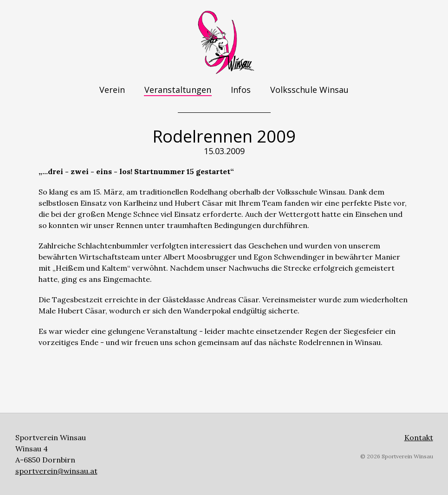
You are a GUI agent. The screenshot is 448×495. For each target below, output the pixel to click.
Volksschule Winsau (309, 90)
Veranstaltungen (178, 90)
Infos (241, 90)
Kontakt (419, 437)
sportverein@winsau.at (56, 471)
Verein (112, 90)
